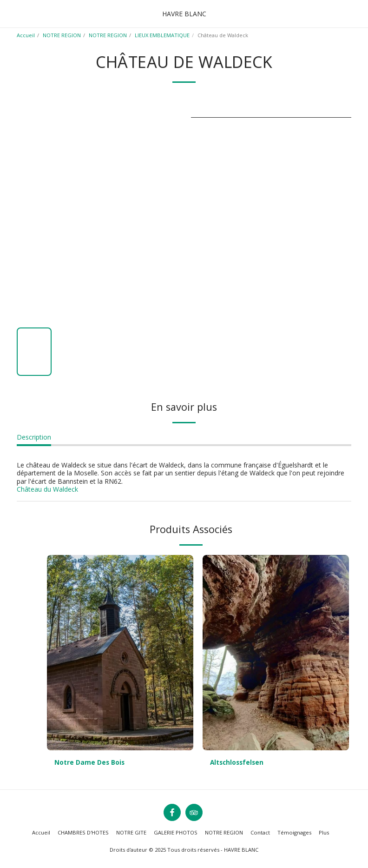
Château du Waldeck (47, 489)
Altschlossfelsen (238, 763)
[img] (120, 653)
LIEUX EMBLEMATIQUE (162, 35)
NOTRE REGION (62, 35)
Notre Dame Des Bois (90, 763)
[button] (10, 13)
